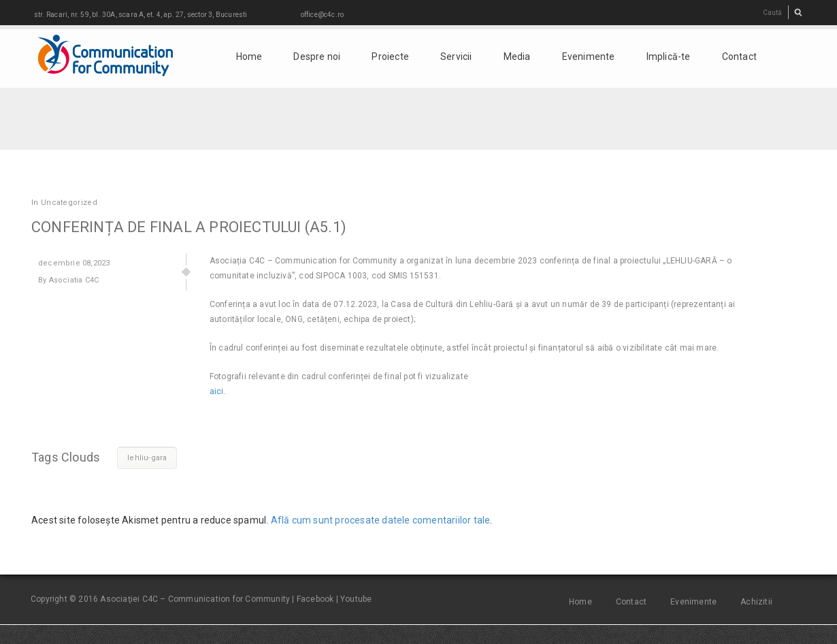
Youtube (356, 599)
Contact (739, 57)
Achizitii (756, 602)
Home (249, 57)
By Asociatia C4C (68, 280)
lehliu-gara (147, 458)
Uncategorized (69, 203)
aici (217, 391)
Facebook (315, 599)
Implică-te (669, 57)
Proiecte (390, 57)
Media (517, 57)
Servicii (456, 57)
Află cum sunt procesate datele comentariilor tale (381, 520)
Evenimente (589, 57)
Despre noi (317, 57)
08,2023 (74, 263)
